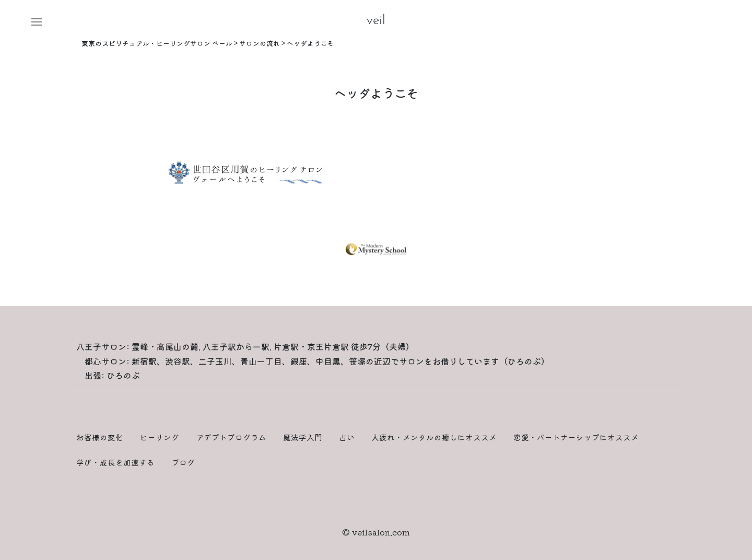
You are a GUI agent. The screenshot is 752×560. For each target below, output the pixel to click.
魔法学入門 (303, 437)
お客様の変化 (100, 437)
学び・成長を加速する (115, 462)
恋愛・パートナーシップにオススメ (576, 437)
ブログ (183, 462)
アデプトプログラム (231, 437)
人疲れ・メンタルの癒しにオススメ (434, 437)
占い (347, 437)
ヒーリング (160, 437)
